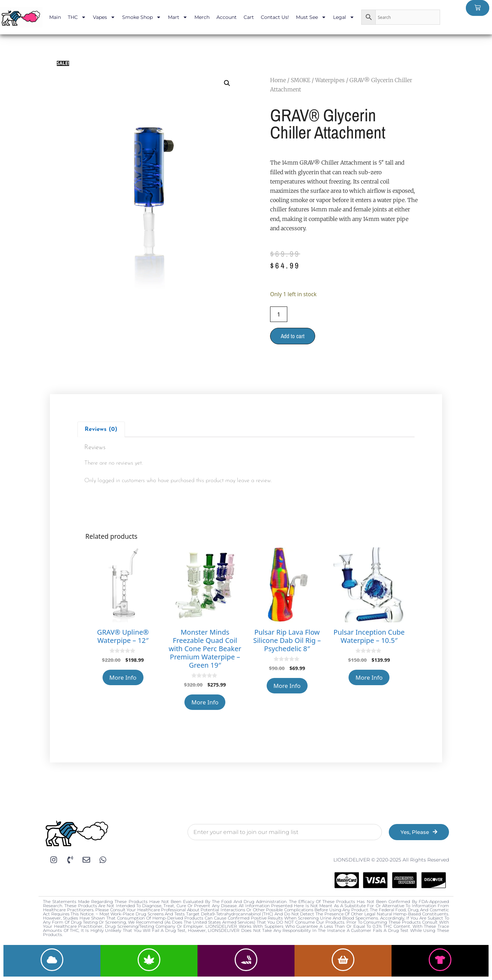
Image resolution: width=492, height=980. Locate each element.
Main (55, 17)
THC (77, 17)
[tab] (101, 429)
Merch (202, 17)
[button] (227, 83)
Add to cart (293, 336)
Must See (311, 17)
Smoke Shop (142, 17)
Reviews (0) (101, 429)
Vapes (104, 17)
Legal (344, 17)
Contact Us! (275, 17)
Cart (249, 17)
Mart (178, 17)
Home (278, 80)
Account (227, 17)
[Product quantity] (279, 314)
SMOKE (301, 80)
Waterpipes (330, 80)
